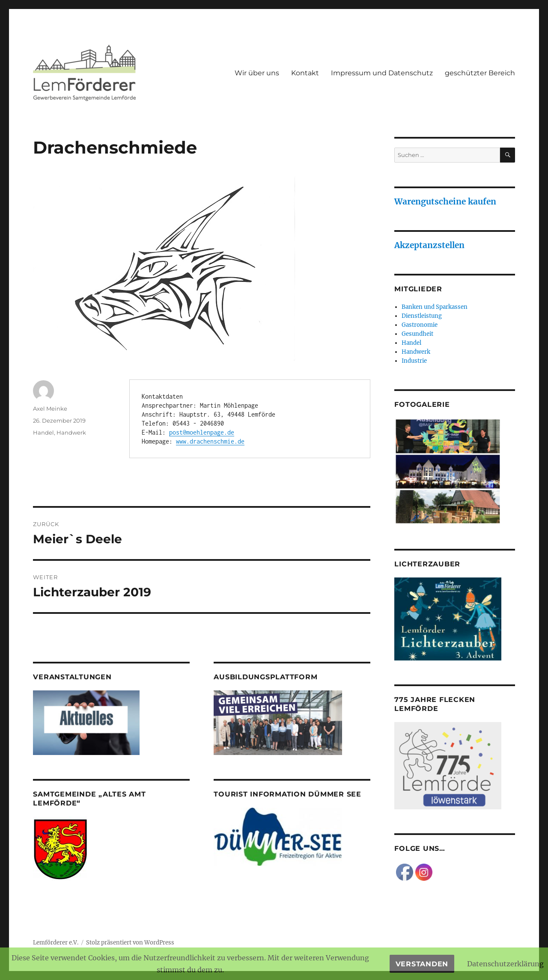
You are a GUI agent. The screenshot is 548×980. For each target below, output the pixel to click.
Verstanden (422, 964)
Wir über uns (257, 73)
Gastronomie (420, 325)
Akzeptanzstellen (429, 245)
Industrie (414, 361)
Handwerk (71, 432)
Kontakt (305, 73)
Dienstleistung (422, 316)
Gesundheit (417, 334)
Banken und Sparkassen (435, 307)
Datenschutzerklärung (505, 964)
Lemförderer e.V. (56, 943)
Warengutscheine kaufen (445, 201)
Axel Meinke (50, 409)
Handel (43, 432)
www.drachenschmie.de (210, 441)
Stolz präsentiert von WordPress (130, 943)
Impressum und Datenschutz (382, 73)
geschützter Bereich (480, 73)
